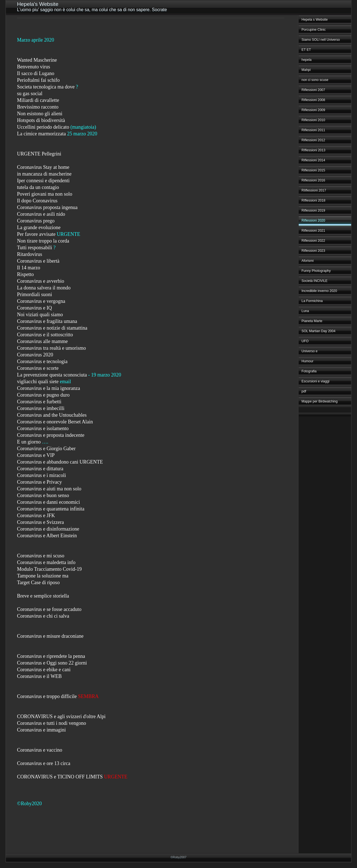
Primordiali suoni (35, 294)
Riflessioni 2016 (313, 180)
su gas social (30, 93)
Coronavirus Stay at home (43, 167)
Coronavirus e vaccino (40, 750)
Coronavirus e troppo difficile (47, 696)
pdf (304, 391)
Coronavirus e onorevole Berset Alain (55, 422)
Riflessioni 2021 (313, 231)
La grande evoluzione (39, 227)
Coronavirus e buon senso (43, 495)
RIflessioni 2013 (313, 150)
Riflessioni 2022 (313, 241)
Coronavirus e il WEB (39, 676)
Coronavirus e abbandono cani (48, 462)
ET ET (306, 50)
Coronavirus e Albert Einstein (47, 536)
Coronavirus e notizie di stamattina (52, 328)
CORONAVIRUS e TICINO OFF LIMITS (60, 777)
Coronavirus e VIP (36, 455)
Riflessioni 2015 (313, 170)
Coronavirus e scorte (38, 368)
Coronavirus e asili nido (41, 214)
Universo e (309, 351)
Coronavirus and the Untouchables (52, 415)
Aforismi (307, 261)
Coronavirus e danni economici (48, 502)
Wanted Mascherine (37, 60)
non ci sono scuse (315, 80)
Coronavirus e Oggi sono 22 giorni (52, 663)
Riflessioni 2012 (313, 140)
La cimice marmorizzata (41, 134)
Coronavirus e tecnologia (42, 361)
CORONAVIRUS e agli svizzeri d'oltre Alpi (61, 716)
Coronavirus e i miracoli (41, 475)
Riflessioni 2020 (313, 220)
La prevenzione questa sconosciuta (52, 375)
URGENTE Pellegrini (39, 154)
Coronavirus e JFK (36, 515)
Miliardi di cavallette (38, 100)
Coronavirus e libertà (38, 261)
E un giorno (29, 442)
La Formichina (312, 301)
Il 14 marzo (29, 268)
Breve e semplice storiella (43, 596)
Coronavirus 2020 (35, 355)
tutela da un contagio (38, 187)
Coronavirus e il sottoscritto (45, 335)
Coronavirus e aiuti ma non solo (49, 489)
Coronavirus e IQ (34, 308)
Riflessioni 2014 (313, 160)
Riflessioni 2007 (313, 90)
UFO (305, 341)
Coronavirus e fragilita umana (47, 321)
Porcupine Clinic (314, 30)
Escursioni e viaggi (315, 381)
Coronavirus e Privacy (39, 482)
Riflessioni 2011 (313, 130)
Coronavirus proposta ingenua (47, 207)
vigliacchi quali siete (38, 382)
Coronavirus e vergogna (41, 301)
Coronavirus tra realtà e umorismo (51, 348)
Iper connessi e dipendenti (43, 181)
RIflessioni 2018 (313, 200)
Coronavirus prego (36, 221)
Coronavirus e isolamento (43, 428)
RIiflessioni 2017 (314, 190)
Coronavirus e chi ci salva (43, 616)
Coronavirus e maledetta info (46, 562)
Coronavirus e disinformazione (48, 529)
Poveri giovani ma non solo (45, 194)
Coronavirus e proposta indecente (51, 435)
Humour (307, 361)
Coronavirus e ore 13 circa (44, 763)
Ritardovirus (30, 254)
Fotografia (309, 371)
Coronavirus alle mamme (42, 341)
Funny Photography (316, 271)
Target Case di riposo (38, 582)
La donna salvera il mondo (44, 288)
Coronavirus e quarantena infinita (51, 509)
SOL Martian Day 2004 (319, 331)
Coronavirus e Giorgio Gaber (46, 449)
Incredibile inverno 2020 (319, 291)
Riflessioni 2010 (313, 120)
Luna (305, 311)
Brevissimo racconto (38, 107)
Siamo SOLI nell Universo (321, 40)
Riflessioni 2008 (313, 100)
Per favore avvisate (36, 234)
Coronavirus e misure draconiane (50, 636)
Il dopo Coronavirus (37, 201)
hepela (307, 60)
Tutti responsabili (35, 248)
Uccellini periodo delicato (43, 127)
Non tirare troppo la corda (43, 241)
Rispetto (25, 274)
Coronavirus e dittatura (40, 469)
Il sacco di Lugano (36, 73)
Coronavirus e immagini (41, 730)
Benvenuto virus (34, 67)
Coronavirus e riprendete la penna (51, 656)
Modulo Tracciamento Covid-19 (49, 569)
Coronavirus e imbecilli (41, 408)
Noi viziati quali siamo (40, 315)
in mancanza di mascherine (44, 174)
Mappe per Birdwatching (319, 401)
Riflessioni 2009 (313, 110)
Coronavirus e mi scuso (41, 556)
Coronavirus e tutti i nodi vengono (51, 723)
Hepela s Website (315, 20)
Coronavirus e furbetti (39, 402)
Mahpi (306, 70)
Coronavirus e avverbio (41, 281)
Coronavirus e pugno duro (43, 395)
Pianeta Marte (312, 321)
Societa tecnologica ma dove (46, 87)
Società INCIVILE (314, 281)
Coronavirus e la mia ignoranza (49, 388)
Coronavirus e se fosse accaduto (49, 609)
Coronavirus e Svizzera (40, 522)
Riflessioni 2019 (313, 210)
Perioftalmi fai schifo (38, 80)
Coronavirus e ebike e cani (44, 670)
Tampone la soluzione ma (43, 576)
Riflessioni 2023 (313, 251)
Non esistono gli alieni (40, 114)
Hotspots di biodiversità (41, 120)
